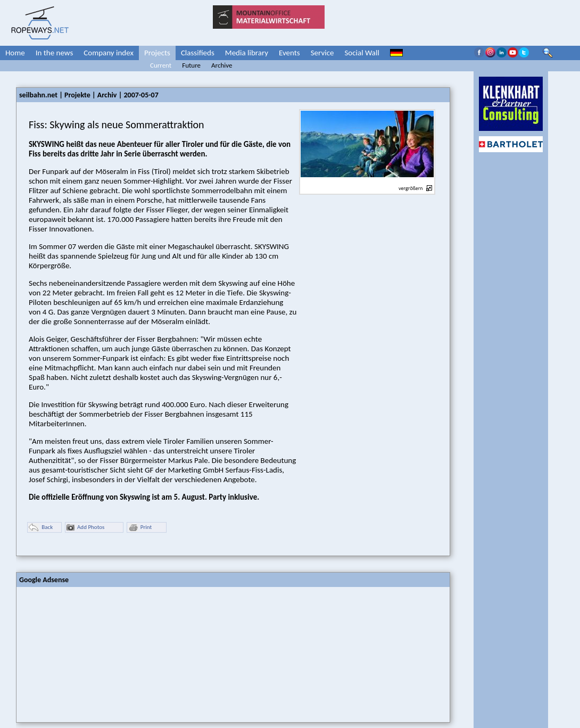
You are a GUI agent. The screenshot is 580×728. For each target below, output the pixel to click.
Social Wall (362, 53)
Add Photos (85, 528)
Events (289, 53)
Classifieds (198, 53)
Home (15, 53)
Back (41, 528)
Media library (247, 53)
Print (140, 528)
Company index (109, 53)
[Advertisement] (96, 653)
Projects (157, 53)
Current (161, 65)
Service (322, 53)
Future (191, 65)
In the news (55, 53)
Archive (222, 65)
